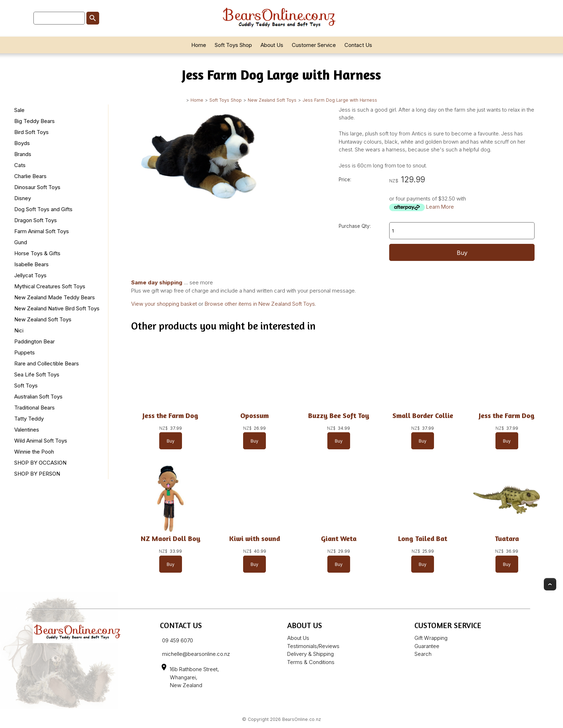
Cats (20, 165)
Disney (23, 198)
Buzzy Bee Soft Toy (339, 415)
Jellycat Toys (30, 275)
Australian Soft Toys (38, 397)
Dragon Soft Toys (36, 220)
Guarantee (427, 646)
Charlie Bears (30, 176)
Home (199, 45)
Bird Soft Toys (31, 132)
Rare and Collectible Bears (47, 363)
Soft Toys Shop (233, 45)
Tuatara (507, 538)
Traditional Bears (34, 408)
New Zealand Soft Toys (272, 100)
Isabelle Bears (31, 264)
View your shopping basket (164, 304)
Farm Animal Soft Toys (42, 231)
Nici (19, 330)
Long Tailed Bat (423, 538)
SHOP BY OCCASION (40, 463)
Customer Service (314, 45)
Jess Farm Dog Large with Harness (340, 100)
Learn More (440, 207)
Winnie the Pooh (34, 452)
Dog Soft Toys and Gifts (43, 209)
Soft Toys (26, 386)
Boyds (22, 143)
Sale (19, 110)
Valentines (27, 430)
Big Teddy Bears (34, 121)
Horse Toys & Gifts (37, 253)
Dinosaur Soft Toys (37, 187)
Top (550, 584)
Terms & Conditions (311, 662)
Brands (23, 154)
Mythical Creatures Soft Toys (50, 286)
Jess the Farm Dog (170, 415)
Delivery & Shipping (310, 654)
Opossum (254, 415)
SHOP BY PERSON (37, 474)
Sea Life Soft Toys (37, 374)
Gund (21, 242)
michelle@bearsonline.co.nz (196, 654)
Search (423, 654)
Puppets (25, 352)
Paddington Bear (34, 341)
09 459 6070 (178, 640)
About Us (272, 45)
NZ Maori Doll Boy (171, 538)
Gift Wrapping (431, 638)
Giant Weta (339, 538)
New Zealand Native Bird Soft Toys (57, 308)
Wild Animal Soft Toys (41, 441)
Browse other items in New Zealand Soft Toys (260, 304)
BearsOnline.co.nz (302, 719)
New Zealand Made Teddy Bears (55, 297)
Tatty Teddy (29, 419)
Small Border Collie (423, 415)
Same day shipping (157, 282)
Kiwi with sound (255, 538)
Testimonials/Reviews (313, 646)
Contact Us (358, 45)
